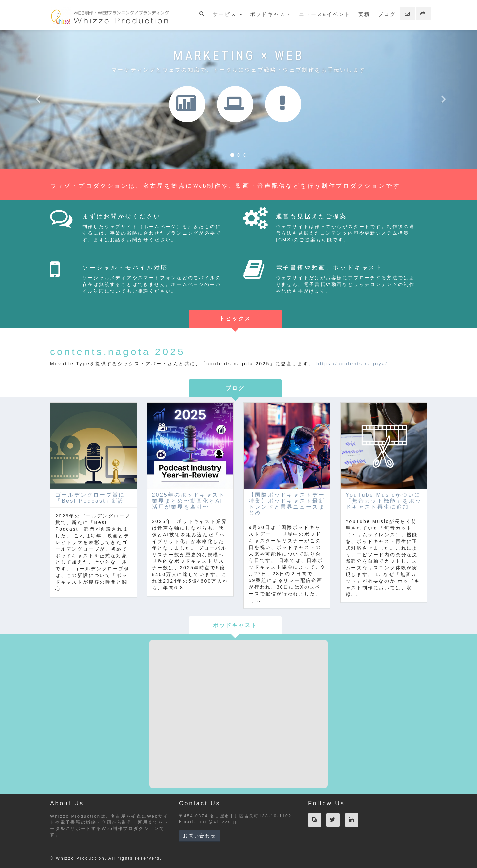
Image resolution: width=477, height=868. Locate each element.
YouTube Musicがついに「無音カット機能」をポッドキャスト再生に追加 (384, 501)
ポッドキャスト (271, 14)
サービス (227, 14)
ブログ (387, 14)
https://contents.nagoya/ (352, 364)
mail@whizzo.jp (218, 822)
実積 (364, 14)
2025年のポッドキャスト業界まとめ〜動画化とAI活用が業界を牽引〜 (189, 501)
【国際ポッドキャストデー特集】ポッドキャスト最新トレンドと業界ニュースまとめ (287, 504)
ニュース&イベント (325, 14)
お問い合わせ (200, 836)
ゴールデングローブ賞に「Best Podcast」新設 (90, 498)
